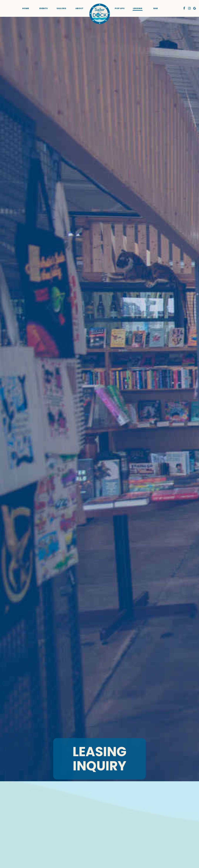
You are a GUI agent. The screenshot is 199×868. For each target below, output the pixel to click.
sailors (61, 8)
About (79, 8)
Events (44, 8)
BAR (156, 8)
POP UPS (120, 8)
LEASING (138, 8)
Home (25, 8)
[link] (100, 14)
